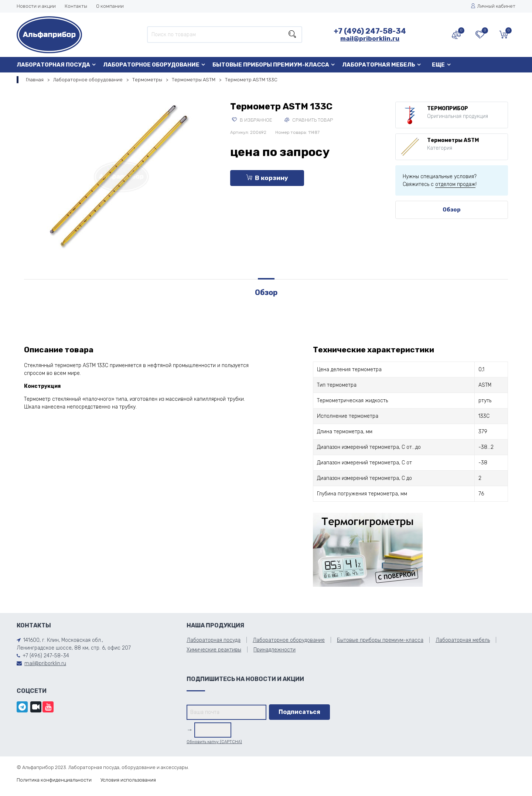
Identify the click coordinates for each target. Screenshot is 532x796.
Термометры (147, 80)
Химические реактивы (214, 650)
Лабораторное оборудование (151, 65)
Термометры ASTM (194, 80)
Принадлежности (274, 650)
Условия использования (128, 780)
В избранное (252, 120)
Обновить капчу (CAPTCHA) (214, 742)
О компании (110, 6)
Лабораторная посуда (53, 65)
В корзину (267, 178)
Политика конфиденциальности (54, 780)
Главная (35, 80)
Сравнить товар (309, 120)
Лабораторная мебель (379, 65)
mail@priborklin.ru (370, 38)
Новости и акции (36, 6)
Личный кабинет (493, 6)
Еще (438, 65)
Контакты (76, 6)
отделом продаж (455, 184)
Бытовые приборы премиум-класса (271, 65)
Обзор (452, 210)
